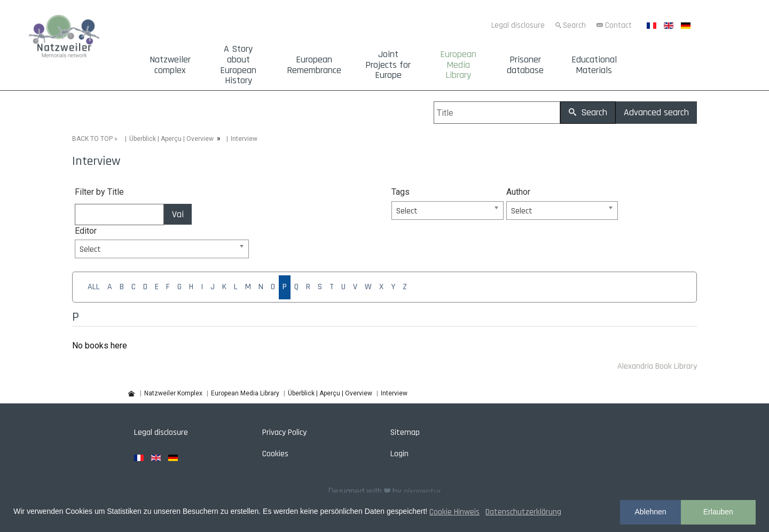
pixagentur (422, 492)
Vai (178, 214)
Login (399, 454)
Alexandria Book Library (657, 366)
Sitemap (405, 432)
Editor (86, 231)
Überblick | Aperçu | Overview (171, 139)
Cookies (275, 454)
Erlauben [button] (718, 512)
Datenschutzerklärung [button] (523, 512)
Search (574, 25)
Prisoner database (525, 65)
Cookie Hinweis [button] (454, 512)
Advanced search (656, 112)
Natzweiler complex (170, 65)
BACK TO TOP (92, 139)
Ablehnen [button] (650, 512)
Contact (618, 25)
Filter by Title (99, 192)
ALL (94, 287)
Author (518, 192)
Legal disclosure (518, 25)
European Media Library (458, 65)
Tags (401, 192)
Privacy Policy (284, 432)
